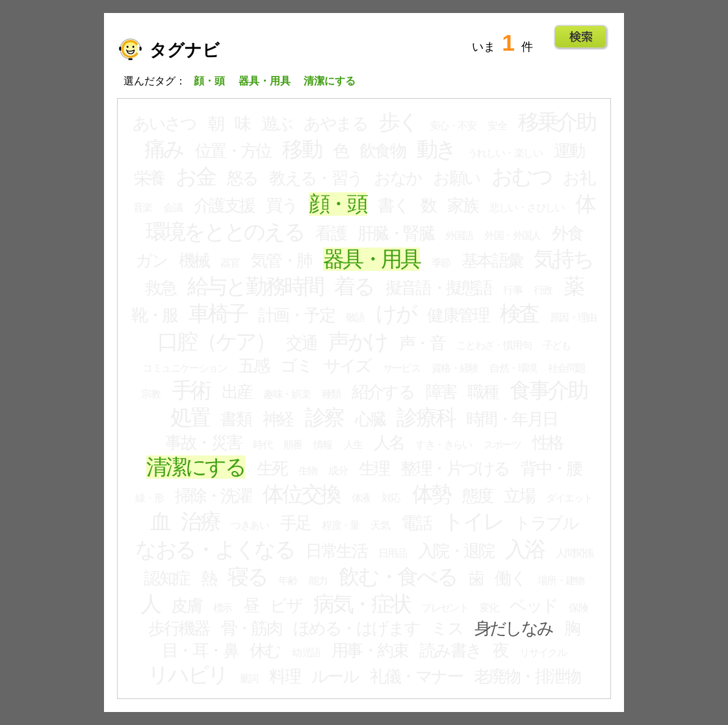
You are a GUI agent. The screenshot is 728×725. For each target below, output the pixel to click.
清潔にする (196, 467)
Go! (581, 37)
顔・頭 (338, 204)
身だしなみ (514, 628)
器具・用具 (371, 259)
